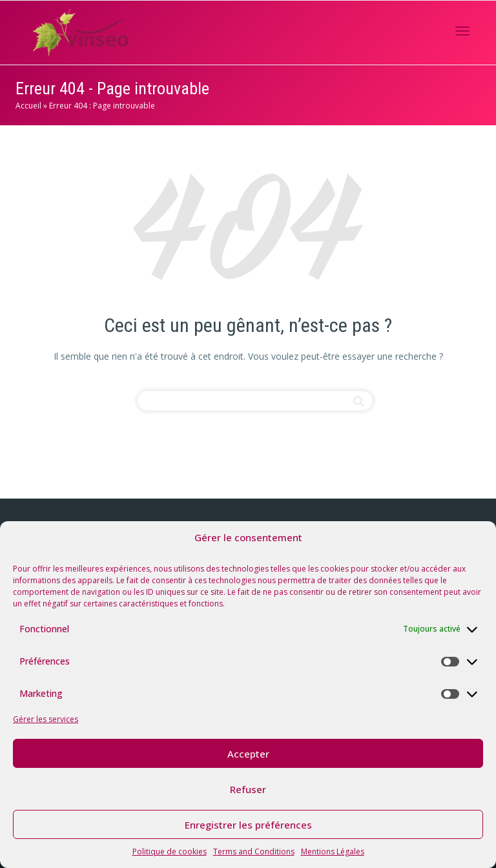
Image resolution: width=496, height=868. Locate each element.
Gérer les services (46, 719)
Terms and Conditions (254, 852)
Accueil (28, 106)
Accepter (248, 754)
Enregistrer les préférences (248, 825)
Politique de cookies (170, 852)
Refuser (248, 789)
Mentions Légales (333, 852)
